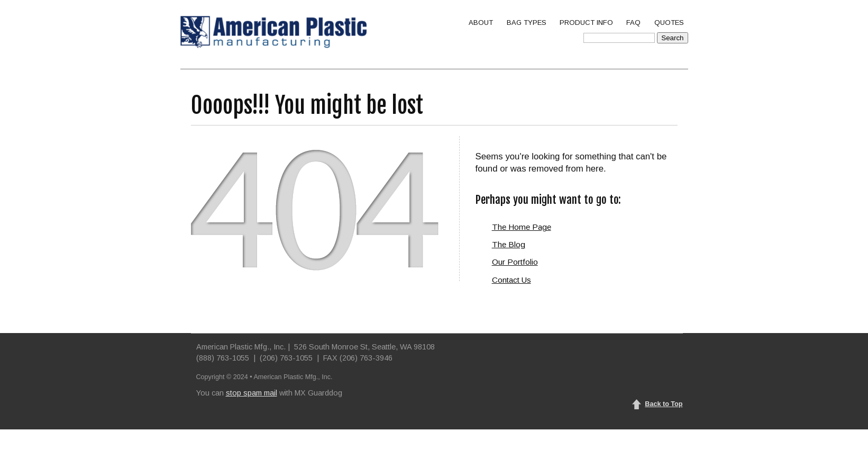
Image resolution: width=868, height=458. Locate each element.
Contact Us (511, 280)
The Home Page (522, 227)
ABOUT (481, 23)
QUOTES (669, 23)
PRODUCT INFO (586, 23)
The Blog (509, 244)
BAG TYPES (527, 23)
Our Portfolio (515, 262)
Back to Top (664, 404)
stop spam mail (252, 393)
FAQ (633, 23)
